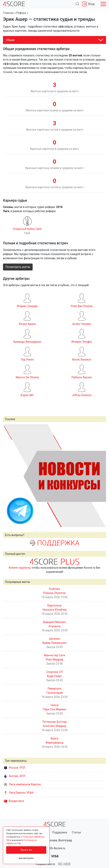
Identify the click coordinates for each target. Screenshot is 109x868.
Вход (88, 4)
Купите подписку (20, 568)
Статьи (76, 832)
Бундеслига (14, 801)
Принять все (26, 850)
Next (101, 475)
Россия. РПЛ (15, 768)
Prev (8, 475)
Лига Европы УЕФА (19, 793)
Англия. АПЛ (15, 776)
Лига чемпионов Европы (22, 784)
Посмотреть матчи (18, 267)
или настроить (26, 858)
